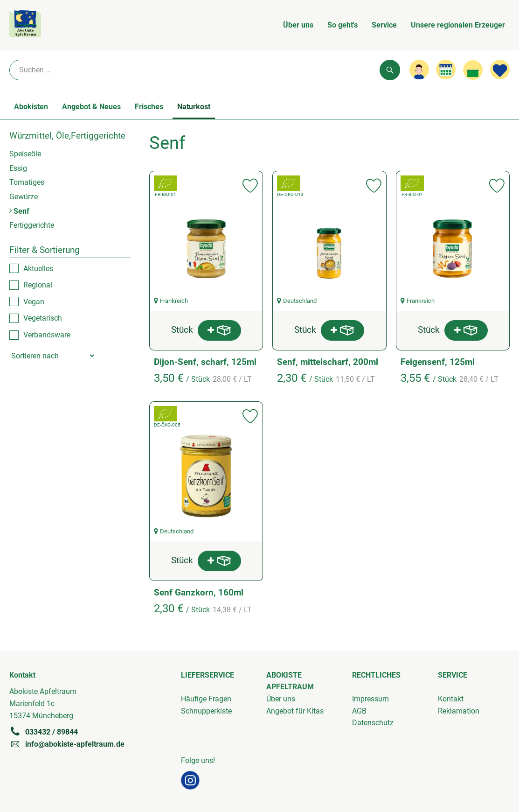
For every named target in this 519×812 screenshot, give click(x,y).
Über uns (298, 25)
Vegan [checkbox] (34, 302)
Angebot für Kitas (295, 711)
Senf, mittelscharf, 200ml (328, 362)
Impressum (370, 699)
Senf (19, 211)
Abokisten (31, 107)
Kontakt (451, 699)
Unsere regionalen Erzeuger (458, 25)
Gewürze (24, 197)
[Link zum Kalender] (446, 70)
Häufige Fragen (206, 699)
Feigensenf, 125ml (438, 362)
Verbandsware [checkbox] (47, 335)
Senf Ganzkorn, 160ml (199, 592)
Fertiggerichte (32, 225)
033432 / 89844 (44, 732)
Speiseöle (25, 154)
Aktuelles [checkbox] (38, 269)
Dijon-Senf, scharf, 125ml (205, 362)
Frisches (149, 107)
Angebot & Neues (91, 107)
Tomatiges (27, 182)
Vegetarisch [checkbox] (43, 318)
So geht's (343, 25)
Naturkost (194, 107)
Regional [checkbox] (38, 285)
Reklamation (459, 711)
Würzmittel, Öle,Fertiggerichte (67, 136)
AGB (359, 711)
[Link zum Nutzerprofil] (419, 70)
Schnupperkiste (206, 711)
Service (384, 25)
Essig (18, 168)
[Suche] (205, 70)
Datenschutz (373, 723)
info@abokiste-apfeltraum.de (67, 744)
